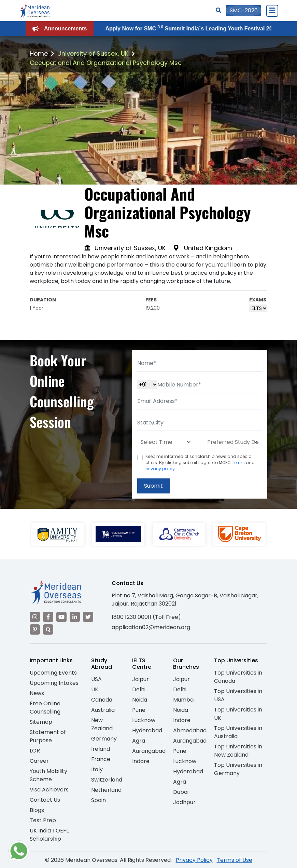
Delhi (139, 689)
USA (96, 679)
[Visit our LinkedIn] (75, 617)
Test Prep (43, 820)
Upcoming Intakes (54, 683)
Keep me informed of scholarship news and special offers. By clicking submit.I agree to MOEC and (200, 463)
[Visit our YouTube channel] (61, 617)
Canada (102, 700)
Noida (140, 700)
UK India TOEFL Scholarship (49, 835)
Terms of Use (235, 860)
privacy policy (160, 469)
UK (95, 689)
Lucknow (144, 720)
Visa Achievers (49, 790)
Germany (104, 739)
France (101, 759)
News (37, 693)
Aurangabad (149, 751)
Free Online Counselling (45, 708)
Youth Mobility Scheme (48, 775)
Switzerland (107, 780)
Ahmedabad (190, 730)
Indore (141, 761)
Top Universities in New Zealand (238, 751)
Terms (238, 463)
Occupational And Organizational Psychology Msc (106, 63)
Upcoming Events (53, 673)
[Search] (218, 10)
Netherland (106, 790)
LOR (35, 751)
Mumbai (184, 700)
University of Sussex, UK (93, 53)
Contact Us (45, 800)
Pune (139, 710)
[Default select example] (166, 442)
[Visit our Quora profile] (48, 629)
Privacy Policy (194, 860)
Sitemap (41, 722)
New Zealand (102, 724)
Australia (103, 710)
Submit (153, 486)
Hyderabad (147, 730)
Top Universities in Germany (238, 769)
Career (39, 761)
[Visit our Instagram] (35, 617)
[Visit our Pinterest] (35, 629)
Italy (97, 769)
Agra (139, 741)
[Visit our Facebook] (48, 617)
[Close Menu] (272, 11)
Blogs (37, 810)
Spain (98, 800)
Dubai (181, 792)
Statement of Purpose (48, 736)
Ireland (101, 749)
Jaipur (140, 679)
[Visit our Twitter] (88, 617)
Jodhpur (184, 802)
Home (39, 53)
